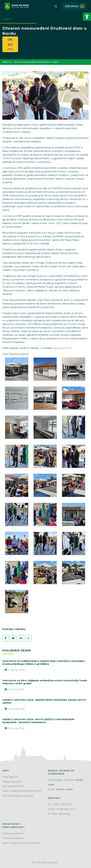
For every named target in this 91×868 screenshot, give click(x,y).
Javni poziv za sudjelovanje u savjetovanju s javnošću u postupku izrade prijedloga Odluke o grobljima (44, 662)
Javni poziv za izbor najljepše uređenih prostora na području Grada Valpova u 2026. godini (45, 682)
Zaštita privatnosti (13, 833)
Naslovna (7, 62)
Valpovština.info (62, 348)
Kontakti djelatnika (59, 814)
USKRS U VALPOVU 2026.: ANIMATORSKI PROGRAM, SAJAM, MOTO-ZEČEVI (44, 701)
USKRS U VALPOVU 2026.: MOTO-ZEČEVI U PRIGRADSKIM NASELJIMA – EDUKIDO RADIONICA (38, 721)
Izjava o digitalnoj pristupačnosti (21, 843)
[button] (87, 17)
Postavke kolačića (13, 838)
